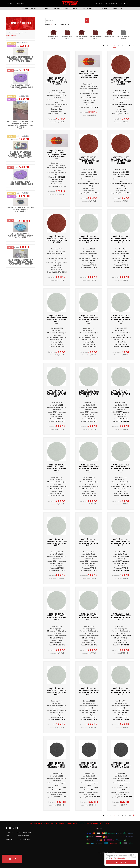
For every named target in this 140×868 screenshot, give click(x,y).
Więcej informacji (118, 859)
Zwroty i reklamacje (24, 839)
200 (130, 46)
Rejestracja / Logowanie (15, 3)
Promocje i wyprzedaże (65, 9)
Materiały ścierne (27, 9)
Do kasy (125, 3)
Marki (45, 9)
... (126, 46)
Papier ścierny (11, 36)
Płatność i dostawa (23, 836)
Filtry (12, 859)
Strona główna (19, 33)
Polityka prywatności (24, 832)
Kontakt (118, 9)
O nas (104, 9)
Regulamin (9, 839)
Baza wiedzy (89, 9)
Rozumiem (121, 862)
